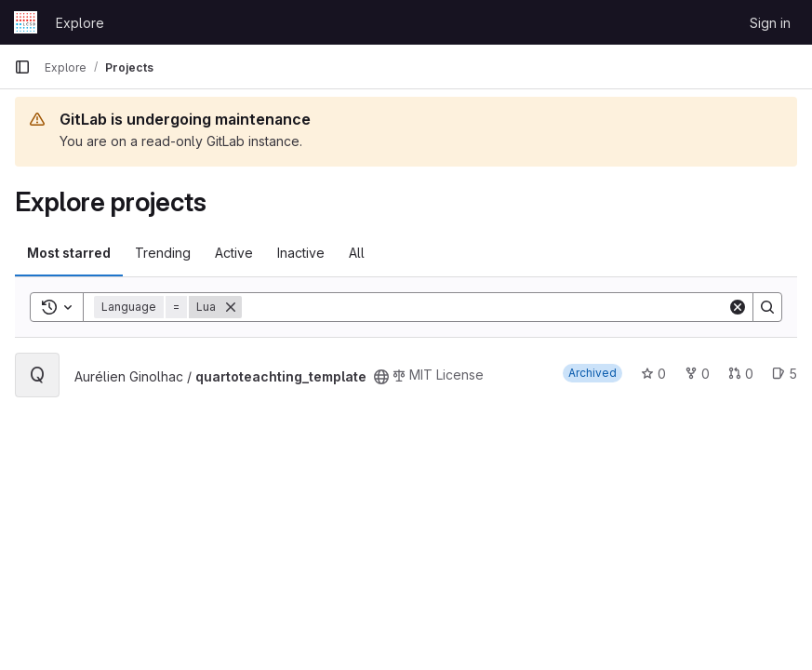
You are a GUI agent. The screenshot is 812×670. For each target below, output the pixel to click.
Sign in (770, 23)
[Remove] (231, 307)
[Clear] (738, 307)
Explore (80, 23)
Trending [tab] (163, 253)
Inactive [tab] (301, 253)
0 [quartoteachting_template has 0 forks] (697, 374)
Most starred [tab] (69, 253)
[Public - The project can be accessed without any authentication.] (381, 377)
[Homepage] (26, 22)
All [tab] (357, 253)
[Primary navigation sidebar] (22, 67)
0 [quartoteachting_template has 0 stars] (653, 374)
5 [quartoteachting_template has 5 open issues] (785, 374)
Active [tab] (234, 253)
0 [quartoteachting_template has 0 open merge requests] (741, 374)
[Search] (485, 307)
